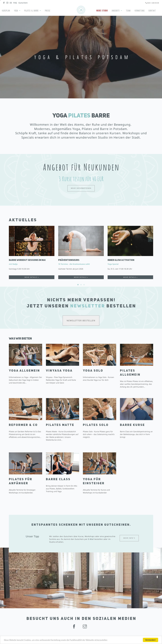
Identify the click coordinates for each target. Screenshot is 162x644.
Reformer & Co (23, 425)
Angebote (116, 11)
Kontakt (152, 11)
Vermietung (140, 11)
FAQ (15, 3)
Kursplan (6, 11)
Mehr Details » (32, 277)
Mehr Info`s (129, 538)
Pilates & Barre (31, 11)
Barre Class (58, 479)
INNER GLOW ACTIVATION (121, 260)
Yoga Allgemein (24, 371)
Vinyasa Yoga (59, 371)
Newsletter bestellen (81, 321)
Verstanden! (150, 640)
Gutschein (23, 3)
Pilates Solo (96, 425)
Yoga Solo (93, 371)
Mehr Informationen (81, 188)
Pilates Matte (60, 425)
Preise (48, 11)
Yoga (16, 11)
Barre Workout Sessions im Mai (27, 260)
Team (128, 11)
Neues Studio (102, 11)
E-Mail (91, 539)
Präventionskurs (69, 260)
